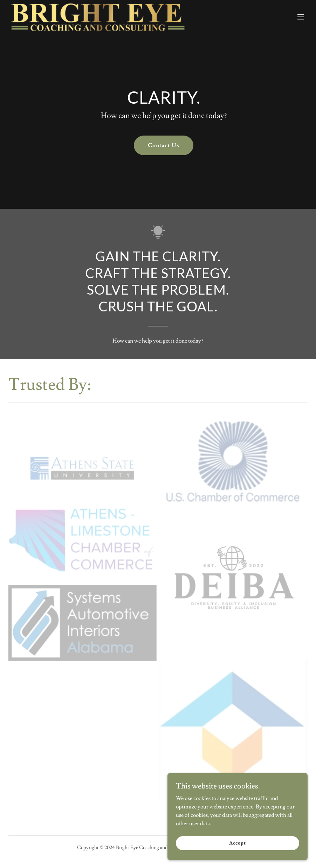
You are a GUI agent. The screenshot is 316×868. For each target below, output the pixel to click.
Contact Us (163, 145)
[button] (301, 17)
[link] (98, 17)
